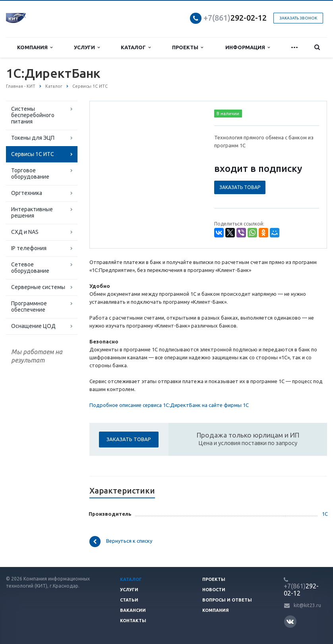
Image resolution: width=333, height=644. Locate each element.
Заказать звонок (298, 18)
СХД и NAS (25, 232)
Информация (248, 47)
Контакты (133, 621)
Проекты (188, 47)
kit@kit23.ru (307, 605)
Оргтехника (27, 193)
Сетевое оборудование (30, 268)
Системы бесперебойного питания (33, 115)
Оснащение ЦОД (33, 326)
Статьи (129, 600)
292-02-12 (235, 18)
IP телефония (29, 248)
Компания (35, 47)
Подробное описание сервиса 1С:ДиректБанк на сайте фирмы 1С (169, 405)
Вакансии (133, 610)
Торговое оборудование (30, 174)
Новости (214, 590)
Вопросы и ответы (227, 600)
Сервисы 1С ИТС (33, 154)
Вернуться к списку (121, 542)
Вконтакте (290, 621)
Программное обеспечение (29, 307)
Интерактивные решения (32, 212)
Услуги (87, 47)
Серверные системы (38, 287)
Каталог (136, 47)
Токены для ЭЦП (33, 138)
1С (325, 514)
